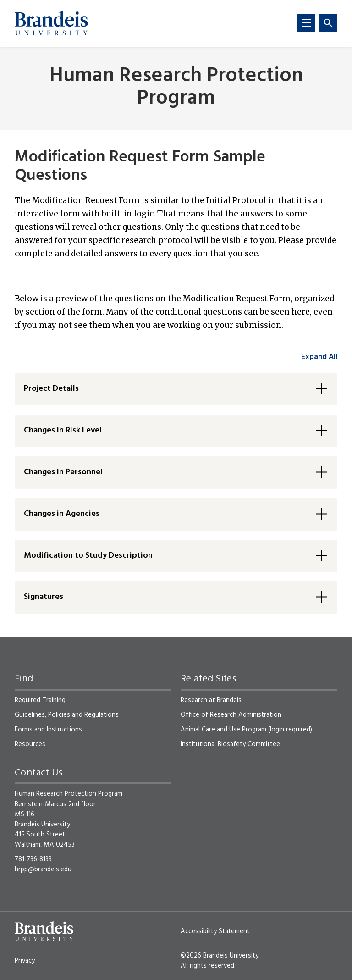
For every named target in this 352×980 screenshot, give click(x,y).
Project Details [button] (51, 389)
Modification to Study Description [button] (88, 556)
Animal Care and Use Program (223, 730)
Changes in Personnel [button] (63, 472)
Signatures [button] (44, 597)
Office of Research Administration (231, 715)
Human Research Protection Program (176, 88)
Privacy (25, 961)
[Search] (328, 23)
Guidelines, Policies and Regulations (67, 715)
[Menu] (306, 23)
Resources (30, 744)
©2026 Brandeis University (220, 956)
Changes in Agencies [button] (62, 514)
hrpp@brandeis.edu (43, 869)
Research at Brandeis (211, 700)
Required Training (40, 700)
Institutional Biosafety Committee (230, 744)
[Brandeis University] (51, 23)
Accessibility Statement (215, 931)
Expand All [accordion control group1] (319, 357)
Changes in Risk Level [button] (63, 430)
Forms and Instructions (48, 730)
